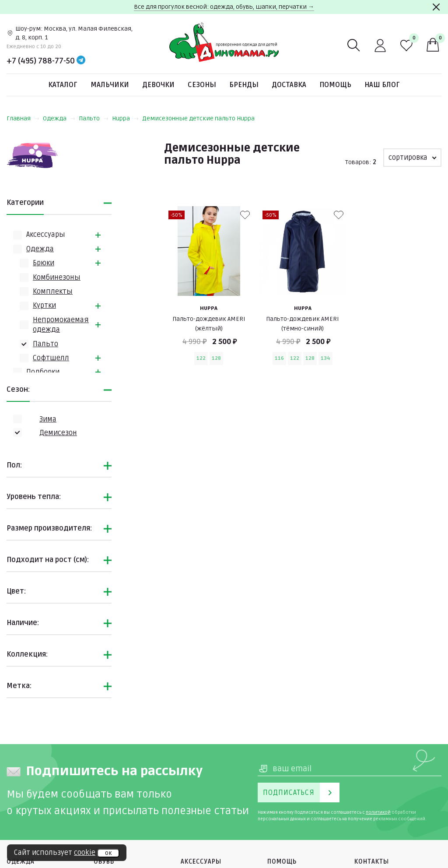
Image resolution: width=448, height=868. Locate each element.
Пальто (94, 118)
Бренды (244, 85)
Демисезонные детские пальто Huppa (198, 118)
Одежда (59, 118)
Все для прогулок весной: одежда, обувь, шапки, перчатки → (224, 7)
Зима (48, 419)
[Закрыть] (436, 7)
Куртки (44, 306)
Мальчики (110, 85)
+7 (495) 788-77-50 (41, 61)
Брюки (44, 263)
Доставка (289, 85)
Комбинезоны (57, 278)
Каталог (63, 85)
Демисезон (58, 433)
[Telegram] (81, 61)
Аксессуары (46, 235)
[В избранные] (245, 215)
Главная (23, 118)
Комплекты (53, 292)
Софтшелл (51, 358)
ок (108, 853)
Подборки (43, 372)
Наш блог (382, 85)
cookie (85, 853)
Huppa (125, 118)
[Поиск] (354, 46)
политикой (378, 812)
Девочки (158, 85)
